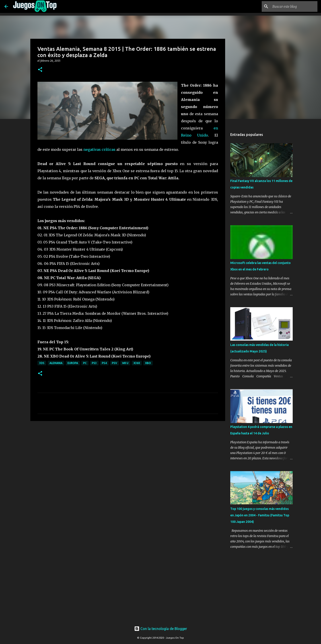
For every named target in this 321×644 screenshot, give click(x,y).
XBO (148, 363)
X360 (137, 363)
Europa (73, 363)
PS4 (104, 363)
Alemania (56, 363)
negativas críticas (99, 149)
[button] (40, 70)
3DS (42, 363)
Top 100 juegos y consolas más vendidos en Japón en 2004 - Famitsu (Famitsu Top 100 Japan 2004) (260, 515)
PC (85, 363)
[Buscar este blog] (294, 6)
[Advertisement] (110, 433)
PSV (114, 363)
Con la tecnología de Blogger (161, 629)
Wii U (125, 363)
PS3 (94, 363)
